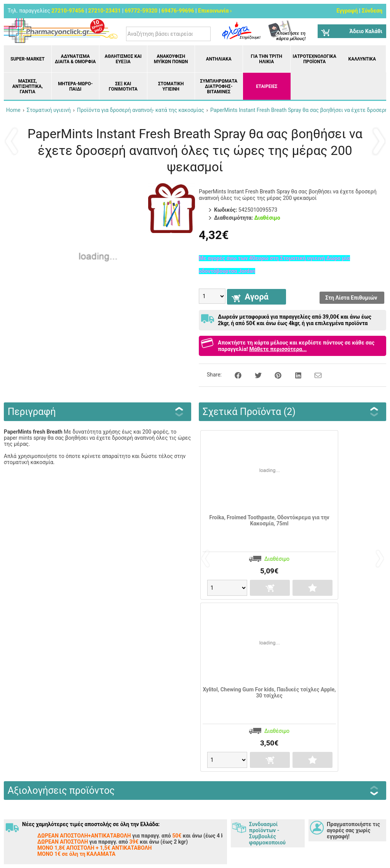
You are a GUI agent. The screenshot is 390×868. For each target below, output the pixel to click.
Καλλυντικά (362, 59)
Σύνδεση (372, 11)
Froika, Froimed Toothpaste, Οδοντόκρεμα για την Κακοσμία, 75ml (269, 520)
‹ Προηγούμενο (11, 141)
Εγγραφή (347, 11)
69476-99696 (178, 11)
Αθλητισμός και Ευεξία (123, 59)
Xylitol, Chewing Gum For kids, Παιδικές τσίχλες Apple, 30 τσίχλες (269, 692)
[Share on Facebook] (234, 375)
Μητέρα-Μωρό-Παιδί (75, 86)
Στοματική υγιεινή (171, 86)
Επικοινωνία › (215, 11)
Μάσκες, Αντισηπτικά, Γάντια (27, 86)
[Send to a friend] (313, 375)
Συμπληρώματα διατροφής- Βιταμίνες (219, 86)
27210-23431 (104, 11)
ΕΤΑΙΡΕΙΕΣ (267, 86)
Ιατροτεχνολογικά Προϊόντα (315, 59)
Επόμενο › (379, 141)
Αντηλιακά (219, 59)
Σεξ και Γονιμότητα (123, 86)
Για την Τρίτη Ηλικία (266, 59)
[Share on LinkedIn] (294, 375)
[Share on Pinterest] (274, 375)
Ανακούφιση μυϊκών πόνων (171, 59)
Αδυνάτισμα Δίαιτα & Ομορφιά (75, 59)
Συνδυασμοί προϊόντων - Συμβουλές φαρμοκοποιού (267, 833)
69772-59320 (141, 11)
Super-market (27, 59)
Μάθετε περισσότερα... (278, 349)
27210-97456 (68, 11)
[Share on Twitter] (254, 375)
